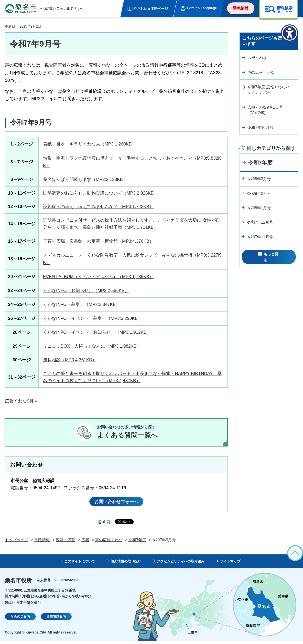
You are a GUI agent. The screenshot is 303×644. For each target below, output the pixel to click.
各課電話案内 (56, 620)
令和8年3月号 (259, 179)
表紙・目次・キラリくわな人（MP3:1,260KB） (90, 144)
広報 (85, 543)
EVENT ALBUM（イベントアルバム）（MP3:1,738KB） (98, 277)
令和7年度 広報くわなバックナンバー (268, 90)
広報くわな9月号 (22, 401)
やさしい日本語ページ (151, 9)
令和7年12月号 (260, 222)
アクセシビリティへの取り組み (181, 564)
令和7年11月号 (260, 237)
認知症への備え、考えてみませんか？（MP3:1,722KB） (98, 207)
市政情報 (42, 543)
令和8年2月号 (259, 193)
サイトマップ (230, 564)
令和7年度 (260, 163)
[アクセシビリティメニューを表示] (290, 33)
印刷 (107, 525)
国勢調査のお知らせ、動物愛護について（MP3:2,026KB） (101, 193)
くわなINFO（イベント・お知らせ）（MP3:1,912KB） (97, 332)
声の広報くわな (261, 72)
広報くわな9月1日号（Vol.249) (265, 110)
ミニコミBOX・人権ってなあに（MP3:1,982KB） (92, 346)
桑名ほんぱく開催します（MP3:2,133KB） (85, 179)
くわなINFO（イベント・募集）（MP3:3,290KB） (93, 318)
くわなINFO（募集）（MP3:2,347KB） (82, 304)
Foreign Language (202, 8)
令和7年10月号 (260, 128)
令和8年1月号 (259, 208)
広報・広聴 (65, 543)
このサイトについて (80, 564)
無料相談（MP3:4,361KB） (70, 360)
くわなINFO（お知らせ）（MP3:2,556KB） (86, 291)
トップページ (17, 543)
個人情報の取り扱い (126, 564)
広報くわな (257, 57)
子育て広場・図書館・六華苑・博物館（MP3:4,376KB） (98, 241)
